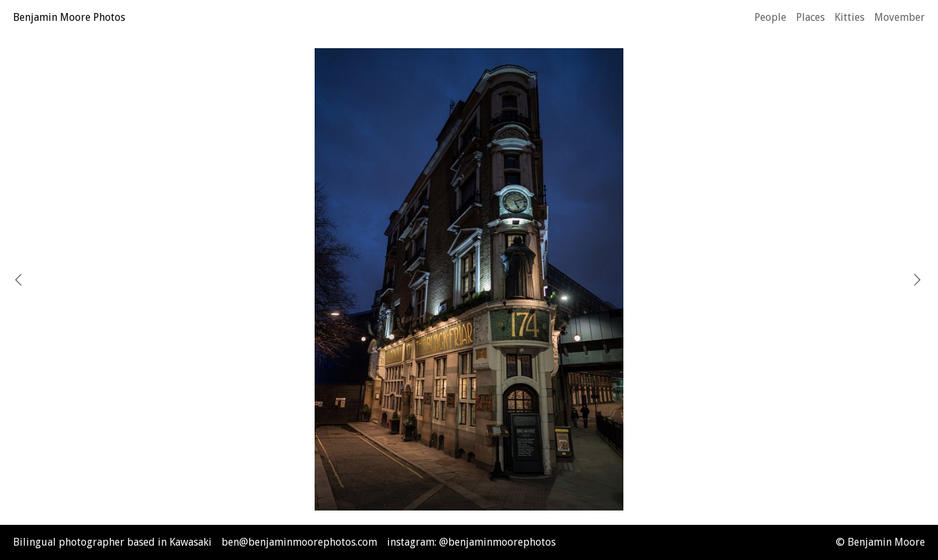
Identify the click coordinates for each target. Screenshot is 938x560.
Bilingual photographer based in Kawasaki (112, 542)
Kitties (849, 17)
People (770, 17)
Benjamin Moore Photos (69, 17)
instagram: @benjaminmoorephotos (471, 542)
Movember (900, 17)
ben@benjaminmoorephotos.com (299, 542)
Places (810, 17)
